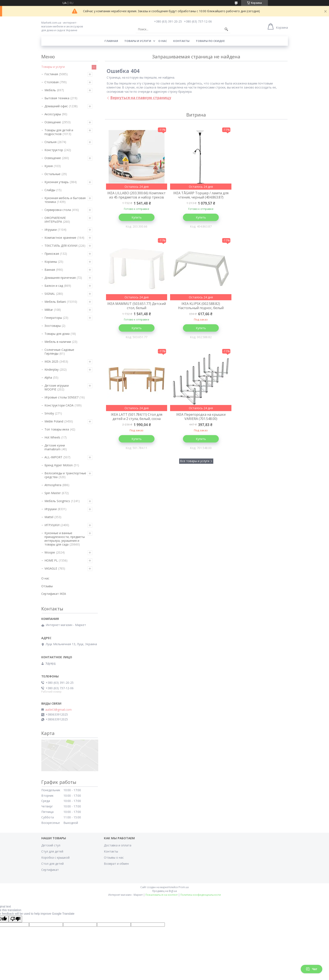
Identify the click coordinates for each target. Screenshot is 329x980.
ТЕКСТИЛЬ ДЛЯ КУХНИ (61, 246)
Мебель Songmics (57, 501)
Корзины (51, 262)
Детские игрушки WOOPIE (57, 387)
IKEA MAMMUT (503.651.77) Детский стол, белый (257, 195)
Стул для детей (52, 851)
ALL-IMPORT (53, 457)
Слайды (50, 190)
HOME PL (51, 560)
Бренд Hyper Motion (59, 465)
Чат (312, 969)
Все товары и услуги (195, 355)
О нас (163, 41)
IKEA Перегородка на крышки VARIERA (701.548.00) (257, 310)
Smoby (49, 413)
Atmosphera (53, 485)
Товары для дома (57, 334)
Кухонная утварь (57, 182)
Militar (49, 310)
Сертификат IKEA (54, 594)
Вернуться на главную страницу (141, 98)
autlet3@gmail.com (58, 710)
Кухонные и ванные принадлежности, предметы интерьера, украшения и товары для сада (65, 539)
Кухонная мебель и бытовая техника (65, 200)
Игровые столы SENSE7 (61, 397)
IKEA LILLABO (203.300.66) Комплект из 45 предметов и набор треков (135, 197)
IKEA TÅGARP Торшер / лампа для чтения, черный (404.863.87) (196, 195)
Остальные (52, 174)
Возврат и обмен (116, 864)
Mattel (49, 517)
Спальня (50, 142)
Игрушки (51, 230)
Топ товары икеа (57, 429)
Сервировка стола (58, 210)
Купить (135, 222)
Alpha (48, 377)
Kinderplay (52, 369)
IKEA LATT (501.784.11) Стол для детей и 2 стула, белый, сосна (196, 310)
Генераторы (53, 318)
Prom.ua (184, 887)
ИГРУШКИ (52, 525)
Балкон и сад (54, 286)
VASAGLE (51, 568)
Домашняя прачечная (60, 278)
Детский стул (51, 845)
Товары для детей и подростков (59, 132)
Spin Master (53, 493)
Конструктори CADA (59, 405)
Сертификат (50, 870)
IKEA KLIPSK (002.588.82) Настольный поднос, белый (135, 310)
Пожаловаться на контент (162, 895)
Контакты (181, 41)
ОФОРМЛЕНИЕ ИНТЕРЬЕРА (55, 220)
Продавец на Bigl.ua (164, 891)
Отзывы (47, 586)
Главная (111, 41)
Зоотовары (53, 326)
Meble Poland (54, 421)
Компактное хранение (60, 238)
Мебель (50, 90)
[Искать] (226, 29)
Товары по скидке (210, 41)
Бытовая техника (57, 98)
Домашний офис (56, 106)
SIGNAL (50, 294)
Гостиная (51, 74)
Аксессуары (53, 114)
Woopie (50, 552)
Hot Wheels (52, 437)
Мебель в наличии (58, 342)
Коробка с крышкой (55, 857)
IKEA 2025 (51, 361)
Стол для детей (52, 864)
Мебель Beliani (55, 302)
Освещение (53, 122)
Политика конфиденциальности (201, 895)
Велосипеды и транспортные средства (65, 475)
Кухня (49, 166)
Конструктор (54, 150)
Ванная (50, 270)
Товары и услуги (138, 41)
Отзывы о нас (114, 857)
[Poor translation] (15, 919)
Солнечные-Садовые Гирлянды (59, 352)
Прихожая (52, 254)
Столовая (52, 82)
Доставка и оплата (118, 845)
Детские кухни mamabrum (55, 447)
